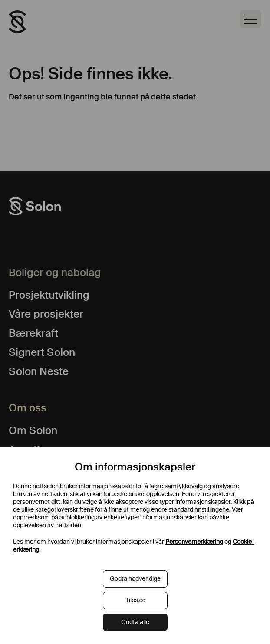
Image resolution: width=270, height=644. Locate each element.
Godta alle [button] (135, 622)
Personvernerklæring (194, 542)
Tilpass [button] (135, 600)
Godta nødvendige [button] (135, 579)
